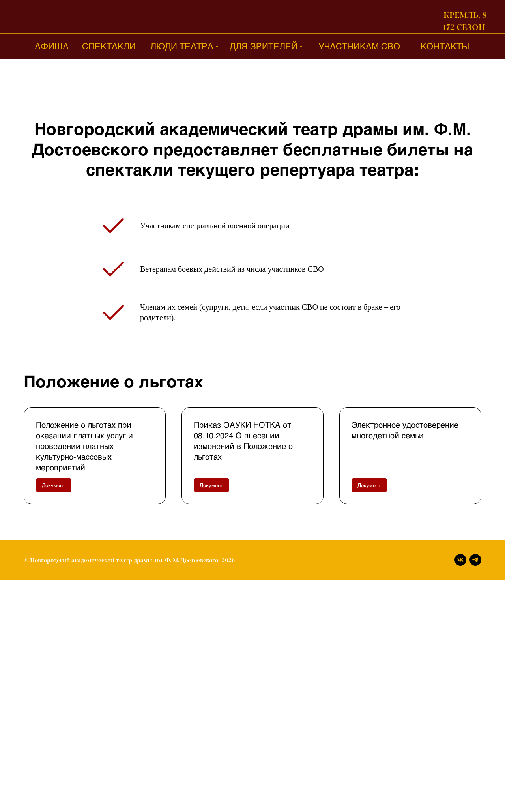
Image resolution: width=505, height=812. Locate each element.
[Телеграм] (475, 560)
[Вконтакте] (460, 560)
